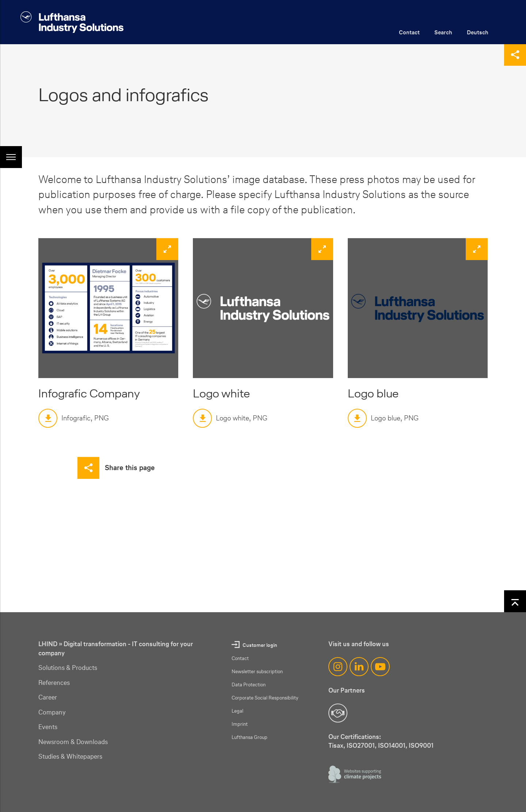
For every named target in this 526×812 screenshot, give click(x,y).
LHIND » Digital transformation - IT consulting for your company (116, 649)
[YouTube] (380, 667)
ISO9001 (421, 745)
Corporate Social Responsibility (265, 698)
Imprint (240, 724)
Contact (409, 32)
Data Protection (249, 685)
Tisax (336, 745)
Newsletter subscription (257, 672)
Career (48, 697)
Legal (237, 711)
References (54, 683)
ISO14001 (392, 745)
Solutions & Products (68, 668)
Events (48, 727)
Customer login (260, 645)
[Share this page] (515, 55)
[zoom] (108, 308)
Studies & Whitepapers (70, 756)
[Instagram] (338, 667)
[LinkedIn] (359, 667)
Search (443, 32)
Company (52, 712)
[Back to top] (515, 601)
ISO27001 (361, 745)
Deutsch (478, 32)
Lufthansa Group (249, 737)
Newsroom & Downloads (73, 742)
